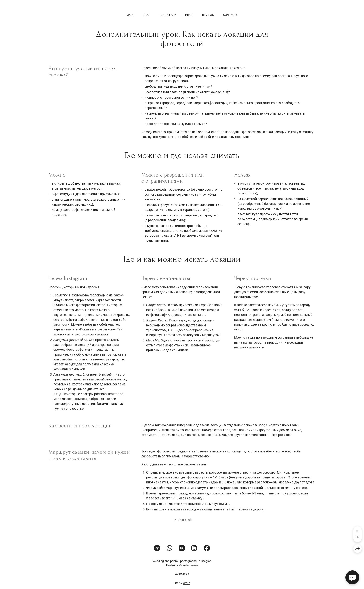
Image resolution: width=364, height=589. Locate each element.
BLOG (146, 15)
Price (189, 15)
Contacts (230, 15)
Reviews (208, 15)
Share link (185, 525)
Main (130, 15)
